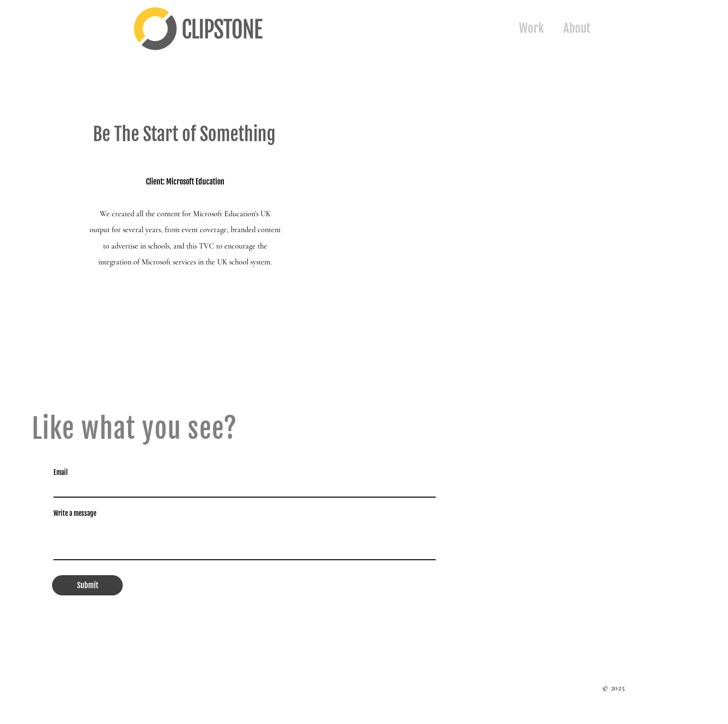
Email (61, 473)
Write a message (75, 513)
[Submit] (87, 585)
